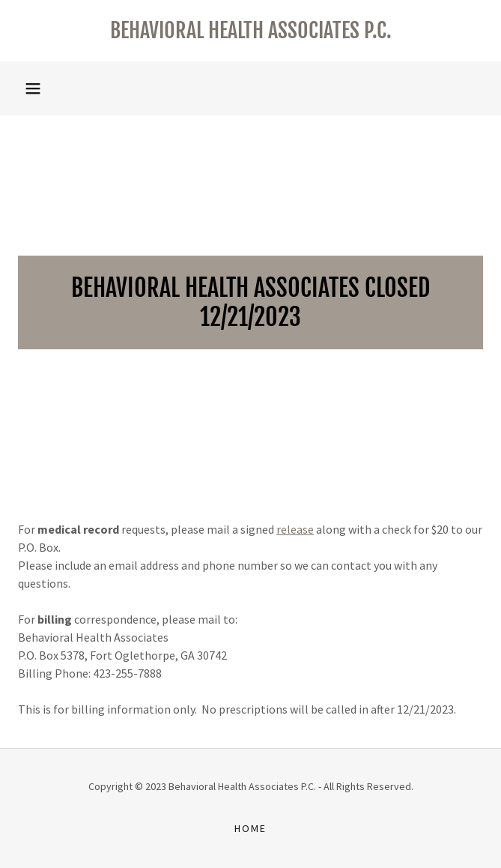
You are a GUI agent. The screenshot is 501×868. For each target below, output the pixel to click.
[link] (251, 31)
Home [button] (251, 828)
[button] (33, 88)
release (295, 529)
